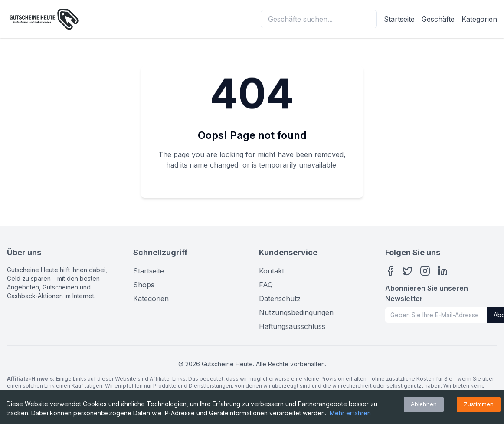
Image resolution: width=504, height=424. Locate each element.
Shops (144, 285)
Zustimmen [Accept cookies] (479, 404)
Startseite (399, 19)
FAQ (266, 285)
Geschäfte (438, 19)
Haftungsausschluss (292, 326)
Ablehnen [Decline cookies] (424, 404)
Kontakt (272, 271)
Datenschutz (280, 299)
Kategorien (479, 19)
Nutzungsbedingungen (296, 312)
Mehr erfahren (350, 413)
